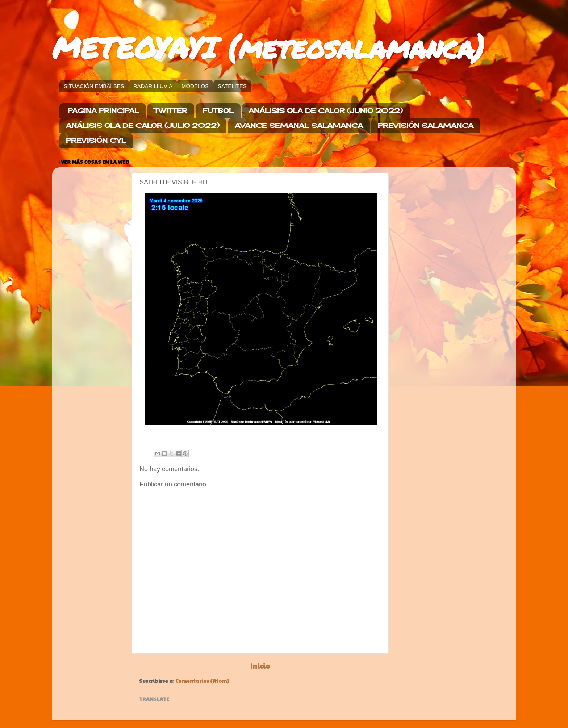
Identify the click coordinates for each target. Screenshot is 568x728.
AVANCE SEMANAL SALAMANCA (299, 125)
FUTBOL (218, 110)
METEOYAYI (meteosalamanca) (268, 47)
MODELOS (195, 86)
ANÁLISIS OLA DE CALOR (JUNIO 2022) (326, 110)
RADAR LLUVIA (153, 86)
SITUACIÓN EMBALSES (94, 86)
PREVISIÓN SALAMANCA (426, 125)
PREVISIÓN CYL (96, 140)
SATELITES (232, 86)
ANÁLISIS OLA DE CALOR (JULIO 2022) (143, 125)
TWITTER (171, 110)
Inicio (260, 666)
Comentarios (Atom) (202, 681)
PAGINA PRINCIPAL (103, 110)
